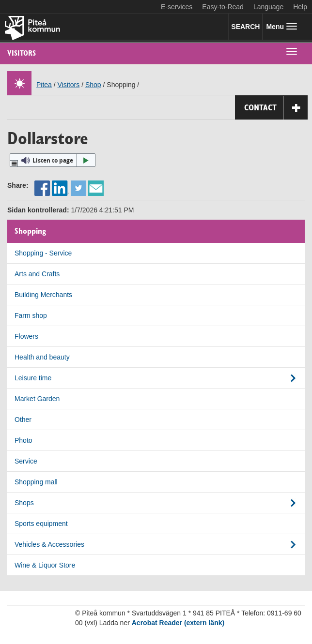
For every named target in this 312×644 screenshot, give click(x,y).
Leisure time (33, 378)
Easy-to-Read (223, 7)
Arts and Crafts (37, 274)
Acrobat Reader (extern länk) (178, 623)
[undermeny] (292, 51)
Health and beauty (42, 357)
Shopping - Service (43, 253)
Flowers (26, 336)
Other (23, 419)
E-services (177, 7)
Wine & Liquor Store (45, 565)
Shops (24, 503)
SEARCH (245, 27)
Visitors (22, 53)
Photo (23, 440)
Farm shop (31, 315)
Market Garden (37, 399)
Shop (93, 85)
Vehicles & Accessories (49, 544)
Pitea (44, 85)
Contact (276, 108)
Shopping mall (36, 482)
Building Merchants (43, 295)
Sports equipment (41, 524)
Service (26, 461)
